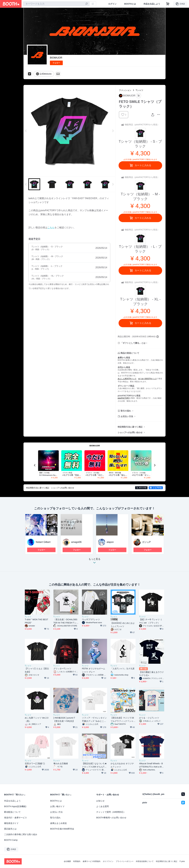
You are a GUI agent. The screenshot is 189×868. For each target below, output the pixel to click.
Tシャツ (139, 90)
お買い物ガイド (57, 806)
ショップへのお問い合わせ (130, 432)
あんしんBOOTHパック (127, 379)
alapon (110, 542)
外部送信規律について (145, 861)
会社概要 (67, 861)
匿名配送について (12, 812)
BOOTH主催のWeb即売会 (62, 829)
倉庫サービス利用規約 (92, 861)
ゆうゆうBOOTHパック (148, 379)
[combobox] (56, 4)
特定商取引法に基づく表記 (130, 427)
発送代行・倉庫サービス (16, 818)
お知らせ (100, 801)
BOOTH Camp (11, 840)
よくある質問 (102, 806)
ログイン (112, 4)
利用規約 (77, 861)
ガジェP (146, 542)
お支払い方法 (127, 416)
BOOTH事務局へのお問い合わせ (111, 818)
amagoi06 (76, 542)
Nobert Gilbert (43, 542)
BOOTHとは (130, 4)
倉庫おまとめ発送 (58, 823)
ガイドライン (108, 861)
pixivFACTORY (124, 398)
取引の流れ (126, 411)
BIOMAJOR (56, 58)
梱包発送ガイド (11, 823)
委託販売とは (10, 829)
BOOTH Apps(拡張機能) (15, 806)
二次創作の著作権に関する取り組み (21, 834)
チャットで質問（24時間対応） (111, 812)
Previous (26, 131)
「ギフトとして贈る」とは (133, 343)
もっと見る (94, 562)
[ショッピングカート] (168, 4)
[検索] (87, 4)
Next (113, 131)
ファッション (125, 90)
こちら (51, 228)
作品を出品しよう (152, 4)
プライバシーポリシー (125, 861)
